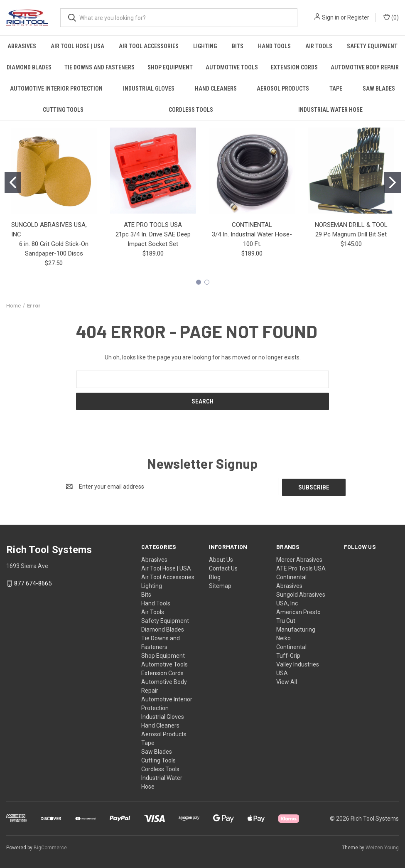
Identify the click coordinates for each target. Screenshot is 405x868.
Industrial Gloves (149, 89)
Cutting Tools (63, 110)
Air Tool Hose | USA (77, 46)
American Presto (298, 611)
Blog (215, 576)
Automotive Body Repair (365, 67)
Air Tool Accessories (149, 46)
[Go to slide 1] (13, 182)
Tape (336, 89)
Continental (291, 646)
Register (358, 17)
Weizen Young (382, 847)
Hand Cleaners (216, 89)
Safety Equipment (372, 46)
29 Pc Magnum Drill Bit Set (351, 234)
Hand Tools (274, 46)
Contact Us (223, 568)
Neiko (283, 637)
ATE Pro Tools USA (301, 568)
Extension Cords (294, 67)
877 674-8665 (33, 583)
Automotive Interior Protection (56, 89)
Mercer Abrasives (299, 559)
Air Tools (319, 46)
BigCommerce (50, 847)
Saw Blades (157, 751)
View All (287, 681)
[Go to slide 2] (393, 182)
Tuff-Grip (288, 655)
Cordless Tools (191, 110)
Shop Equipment (170, 67)
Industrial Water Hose (330, 110)
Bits (238, 46)
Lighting (205, 46)
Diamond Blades (29, 67)
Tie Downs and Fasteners (99, 67)
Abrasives (22, 46)
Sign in (331, 17)
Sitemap (220, 585)
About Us (221, 559)
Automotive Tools (232, 67)
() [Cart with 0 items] (391, 17)
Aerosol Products (283, 89)
